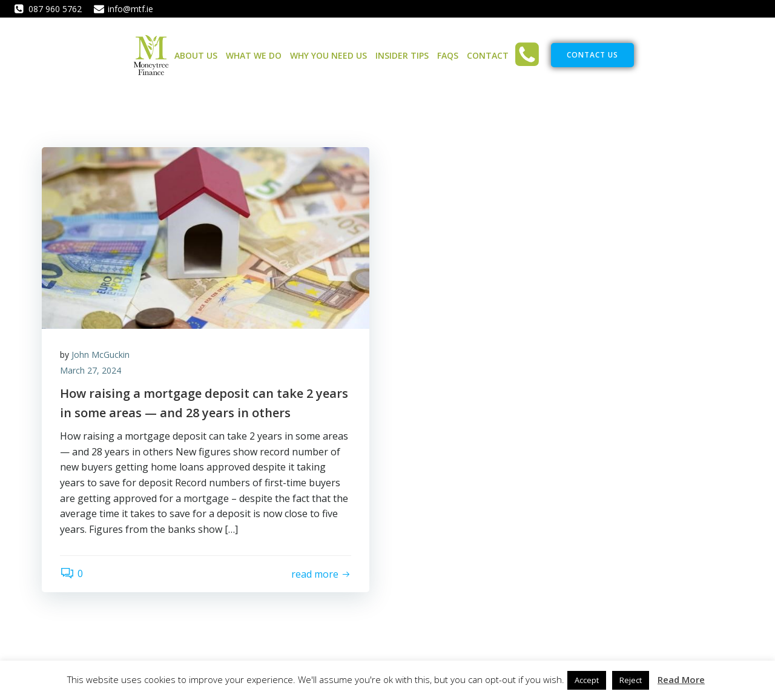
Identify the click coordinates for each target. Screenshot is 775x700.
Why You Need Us (328, 55)
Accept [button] (587, 680)
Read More (681, 679)
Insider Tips (402, 55)
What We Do (254, 55)
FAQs (448, 55)
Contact (488, 55)
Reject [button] (631, 680)
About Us (196, 55)
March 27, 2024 (91, 370)
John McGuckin (101, 355)
